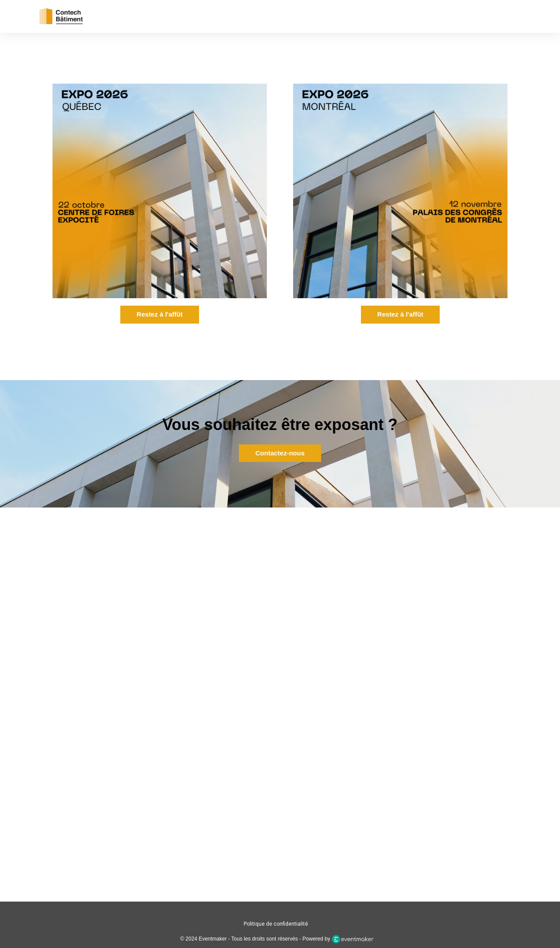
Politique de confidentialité (276, 924)
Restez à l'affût (159, 314)
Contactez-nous (280, 453)
